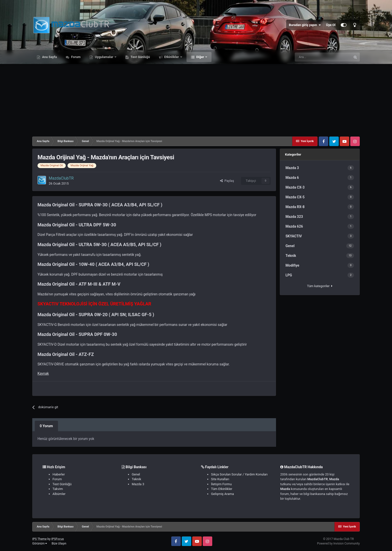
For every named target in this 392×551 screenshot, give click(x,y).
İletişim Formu (221, 484)
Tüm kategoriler (320, 286)
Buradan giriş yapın (305, 25)
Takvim (58, 489)
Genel (136, 474)
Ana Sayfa (49, 57)
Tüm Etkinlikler (222, 489)
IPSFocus (57, 539)
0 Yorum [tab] (46, 426)
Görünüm (40, 543)
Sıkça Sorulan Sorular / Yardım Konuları (239, 474)
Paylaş (227, 181)
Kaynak (43, 373)
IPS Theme (39, 539)
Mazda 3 (138, 484)
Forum (75, 57)
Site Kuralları (220, 479)
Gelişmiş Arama (222, 494)
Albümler (59, 494)
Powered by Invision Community (338, 543)
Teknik (136, 479)
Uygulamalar (104, 57)
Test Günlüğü (140, 57)
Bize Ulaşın (59, 543)
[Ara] (323, 57)
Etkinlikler (172, 57)
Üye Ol (331, 25)
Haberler (59, 474)
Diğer (200, 57)
